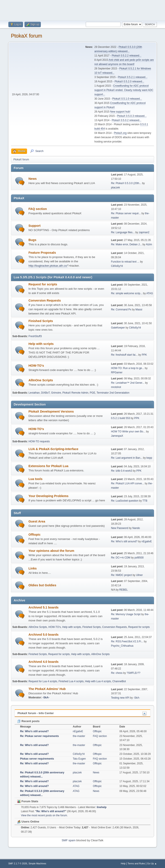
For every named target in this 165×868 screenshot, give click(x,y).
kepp (149, 458)
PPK (144, 355)
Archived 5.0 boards (43, 635)
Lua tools (35, 479)
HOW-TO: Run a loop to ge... (128, 368)
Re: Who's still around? (124, 541)
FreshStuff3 (35, 336)
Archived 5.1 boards (43, 607)
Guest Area (37, 521)
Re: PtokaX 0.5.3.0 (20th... (126, 183)
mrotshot (116, 387)
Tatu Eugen (79, 759)
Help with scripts (41, 344)
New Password (120, 528)
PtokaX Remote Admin (76, 393)
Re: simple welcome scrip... (127, 293)
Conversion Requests (45, 300)
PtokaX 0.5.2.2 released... (127, 56)
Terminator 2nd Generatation (113, 393)
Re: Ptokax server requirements (39, 736)
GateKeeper (118, 328)
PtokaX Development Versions (51, 411)
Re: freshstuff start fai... (124, 355)
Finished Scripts (41, 321)
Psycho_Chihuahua (122, 646)
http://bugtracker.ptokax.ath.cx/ (48, 266)
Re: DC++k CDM (121, 558)
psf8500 (139, 558)
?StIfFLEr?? (133, 673)
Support (34, 226)
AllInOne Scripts (41, 380)
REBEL (123, 590)
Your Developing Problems (48, 496)
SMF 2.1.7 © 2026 (18, 863)
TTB (145, 501)
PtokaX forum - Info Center (36, 713)
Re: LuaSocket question (125, 501)
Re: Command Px (121, 310)
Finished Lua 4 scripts (71, 681)
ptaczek (115, 188)
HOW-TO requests (39, 441)
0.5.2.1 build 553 (121, 418)
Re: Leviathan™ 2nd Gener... (128, 383)
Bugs (32, 240)
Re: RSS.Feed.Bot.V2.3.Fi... (127, 641)
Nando (136, 528)
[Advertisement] (82, 10)
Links (32, 568)
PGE (92, 393)
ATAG (150, 293)
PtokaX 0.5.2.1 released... (133, 77)
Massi (139, 310)
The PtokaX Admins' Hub (47, 689)
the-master (79, 736)
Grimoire (56, 393)
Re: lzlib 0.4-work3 (122, 471)
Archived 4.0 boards (43, 662)
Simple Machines (37, 863)
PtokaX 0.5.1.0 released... (127, 99)
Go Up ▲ (152, 863)
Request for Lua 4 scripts (43, 681)
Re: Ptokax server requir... (126, 213)
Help (123, 863)
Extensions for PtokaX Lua (48, 466)
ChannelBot (119, 681)
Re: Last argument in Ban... (127, 458)
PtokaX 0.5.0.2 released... (127, 120)
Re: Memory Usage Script (126, 614)
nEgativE (147, 541)
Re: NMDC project (121, 575)
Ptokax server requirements (37, 759)
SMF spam (69, 840)
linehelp (102, 807)
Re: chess (117, 673)
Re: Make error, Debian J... (126, 244)
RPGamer (117, 372)
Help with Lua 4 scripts (98, 681)
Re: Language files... (123, 232)
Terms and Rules (136, 863)
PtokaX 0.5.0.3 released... (132, 116)
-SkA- (46, 698)
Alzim (149, 244)
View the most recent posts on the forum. (44, 815)
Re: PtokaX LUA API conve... (128, 483)
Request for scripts (43, 284)
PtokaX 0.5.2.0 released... (129, 81)
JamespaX (117, 436)
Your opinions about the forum (51, 551)
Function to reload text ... (125, 262)
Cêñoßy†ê (117, 266)
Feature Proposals (42, 253)
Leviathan (34, 393)
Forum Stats (28, 801)
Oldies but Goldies (42, 585)
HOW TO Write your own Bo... (128, 432)
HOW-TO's (36, 366)
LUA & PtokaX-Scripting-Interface (53, 449)
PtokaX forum (26, 36)
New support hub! (120, 112)
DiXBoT (45, 393)
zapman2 (144, 232)
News (32, 179)
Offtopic (34, 535)
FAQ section (38, 209)
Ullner (139, 575)
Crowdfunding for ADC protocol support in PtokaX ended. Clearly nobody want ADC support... (124, 90)
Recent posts (28, 721)
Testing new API (120, 698)
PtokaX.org (120, 133)
